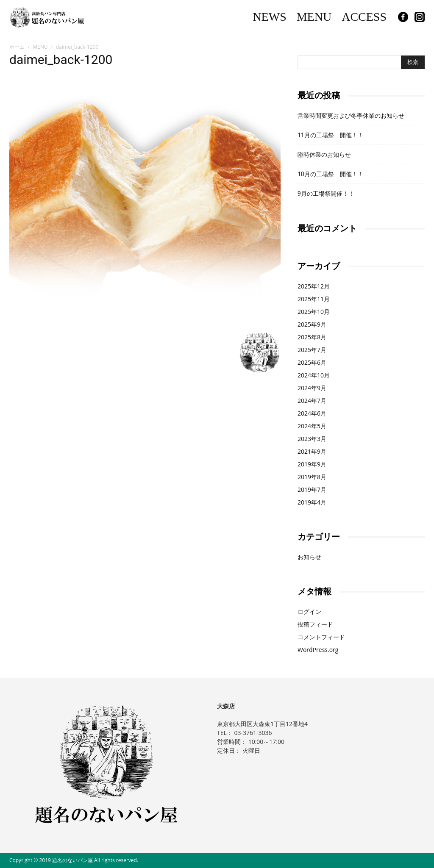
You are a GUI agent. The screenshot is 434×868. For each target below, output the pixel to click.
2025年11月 (314, 299)
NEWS (269, 17)
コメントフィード (321, 637)
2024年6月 (312, 413)
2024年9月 (312, 388)
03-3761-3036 (253, 733)
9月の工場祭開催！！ (326, 194)
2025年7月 (312, 350)
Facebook (403, 17)
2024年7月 (312, 401)
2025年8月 (312, 337)
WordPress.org (318, 650)
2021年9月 (312, 451)
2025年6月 (312, 362)
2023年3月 (312, 439)
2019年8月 (312, 477)
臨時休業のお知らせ (324, 155)
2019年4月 (312, 502)
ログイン (309, 611)
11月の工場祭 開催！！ (331, 135)
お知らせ (309, 557)
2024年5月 (312, 426)
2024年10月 (314, 375)
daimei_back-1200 (61, 60)
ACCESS (364, 17)
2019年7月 (312, 489)
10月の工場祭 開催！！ (331, 174)
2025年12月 (314, 286)
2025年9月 (312, 324)
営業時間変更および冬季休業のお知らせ (351, 116)
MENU (314, 17)
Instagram (420, 17)
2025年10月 (314, 312)
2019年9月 (312, 464)
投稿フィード (315, 624)
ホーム (17, 47)
